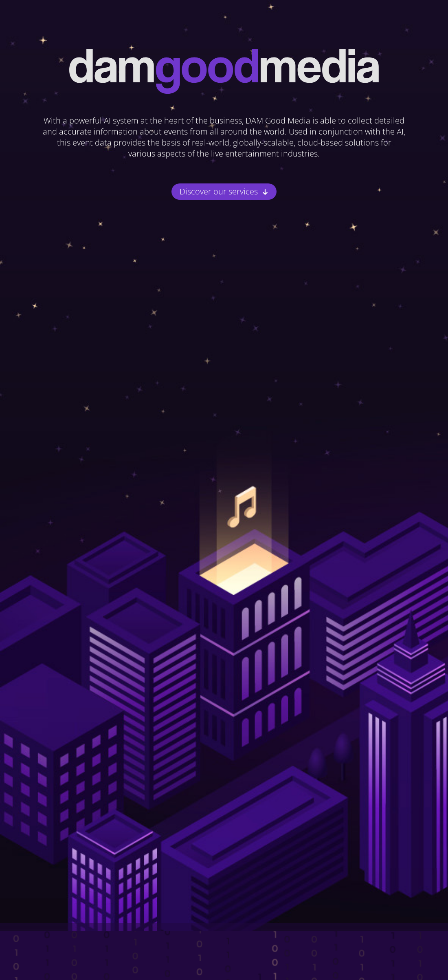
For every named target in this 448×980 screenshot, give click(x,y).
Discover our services (219, 192)
